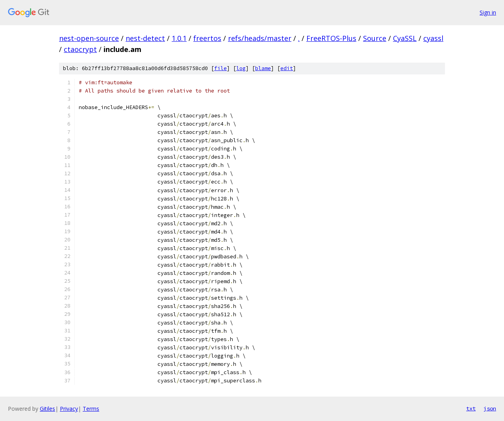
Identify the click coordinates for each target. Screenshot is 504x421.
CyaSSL (405, 38)
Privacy (69, 409)
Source (375, 38)
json (490, 408)
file (220, 68)
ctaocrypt (80, 49)
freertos (207, 38)
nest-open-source (89, 38)
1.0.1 (179, 38)
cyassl (433, 38)
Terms (91, 409)
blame (263, 68)
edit (287, 68)
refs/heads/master (260, 38)
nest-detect (145, 38)
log (241, 68)
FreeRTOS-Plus (331, 38)
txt (471, 408)
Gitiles (47, 409)
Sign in (488, 12)
